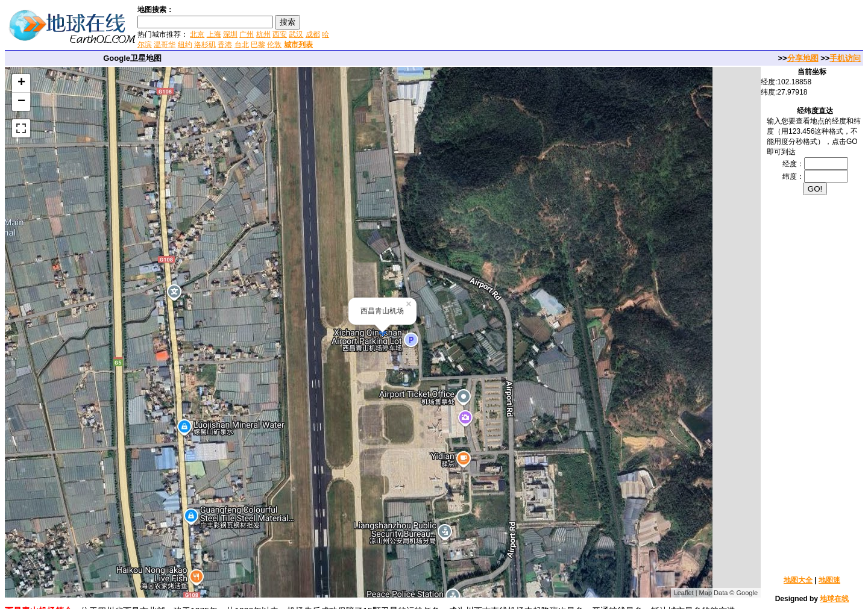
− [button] (21, 102)
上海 (214, 34)
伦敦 (274, 45)
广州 (247, 34)
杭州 (263, 34)
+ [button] (21, 83)
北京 (197, 34)
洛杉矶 (205, 45)
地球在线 (834, 599)
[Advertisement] (476, 27)
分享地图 (803, 58)
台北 (242, 45)
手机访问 (845, 58)
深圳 (230, 34)
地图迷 (829, 580)
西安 (280, 34)
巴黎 (258, 45)
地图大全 (798, 580)
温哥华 (165, 45)
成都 (313, 34)
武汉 (296, 34)
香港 (225, 45)
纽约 (185, 45)
